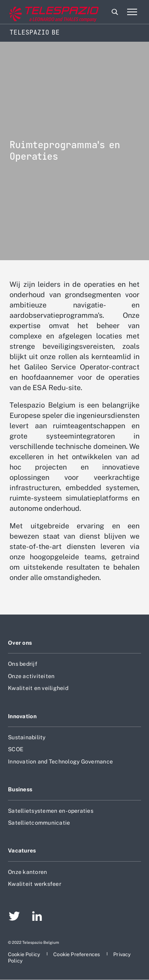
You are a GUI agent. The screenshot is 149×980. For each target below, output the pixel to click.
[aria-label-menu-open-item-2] (132, 12)
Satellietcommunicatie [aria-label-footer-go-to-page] (39, 823)
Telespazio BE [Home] (35, 32)
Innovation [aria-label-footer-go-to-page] (22, 716)
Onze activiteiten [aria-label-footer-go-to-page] (31, 676)
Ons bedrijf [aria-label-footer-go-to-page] (23, 664)
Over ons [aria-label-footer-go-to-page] (20, 643)
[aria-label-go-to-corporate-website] (39, 12)
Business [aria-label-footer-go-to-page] (20, 789)
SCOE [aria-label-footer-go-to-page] (16, 749)
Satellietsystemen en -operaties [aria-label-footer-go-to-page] (51, 811)
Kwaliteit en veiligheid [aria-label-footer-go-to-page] (38, 688)
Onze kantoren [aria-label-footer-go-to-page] (27, 872)
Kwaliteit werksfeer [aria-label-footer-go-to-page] (35, 884)
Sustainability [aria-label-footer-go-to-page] (27, 737)
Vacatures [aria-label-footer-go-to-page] (22, 850)
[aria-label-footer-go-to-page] (14, 917)
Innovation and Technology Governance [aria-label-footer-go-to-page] (60, 762)
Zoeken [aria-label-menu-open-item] (115, 12)
